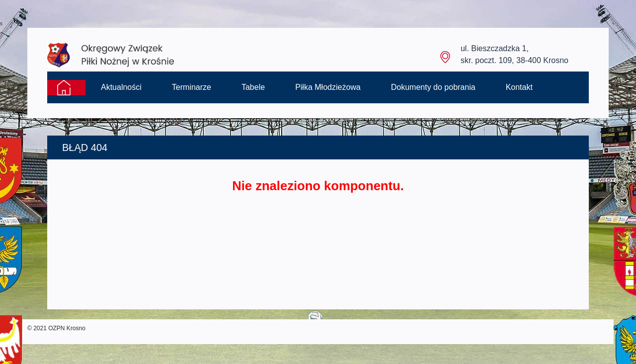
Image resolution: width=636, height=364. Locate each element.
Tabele (253, 87)
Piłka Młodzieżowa (328, 87)
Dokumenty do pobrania (433, 87)
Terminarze (192, 87)
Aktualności (121, 87)
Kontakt (519, 87)
